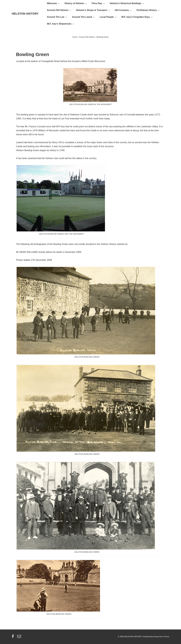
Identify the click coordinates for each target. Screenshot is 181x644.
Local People (108, 17)
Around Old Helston (59, 10)
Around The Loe (57, 17)
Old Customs (124, 10)
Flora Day (99, 3)
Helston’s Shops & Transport (93, 10)
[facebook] (13, 637)
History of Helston (76, 3)
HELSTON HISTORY (25, 14)
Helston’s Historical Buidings (127, 3)
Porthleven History (148, 10)
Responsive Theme (161, 637)
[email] (20, 637)
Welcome (54, 3)
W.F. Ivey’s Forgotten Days (137, 17)
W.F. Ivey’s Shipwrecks (61, 24)
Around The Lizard (84, 17)
